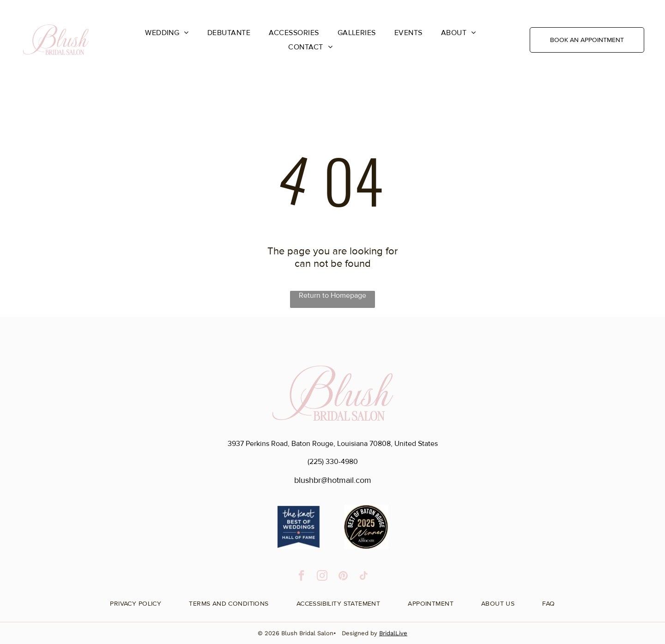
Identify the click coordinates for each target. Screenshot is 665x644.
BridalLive (393, 633)
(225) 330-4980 (333, 462)
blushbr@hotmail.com (333, 480)
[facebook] (301, 577)
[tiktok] (364, 577)
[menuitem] (167, 33)
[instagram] (322, 577)
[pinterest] (343, 577)
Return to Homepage (332, 295)
